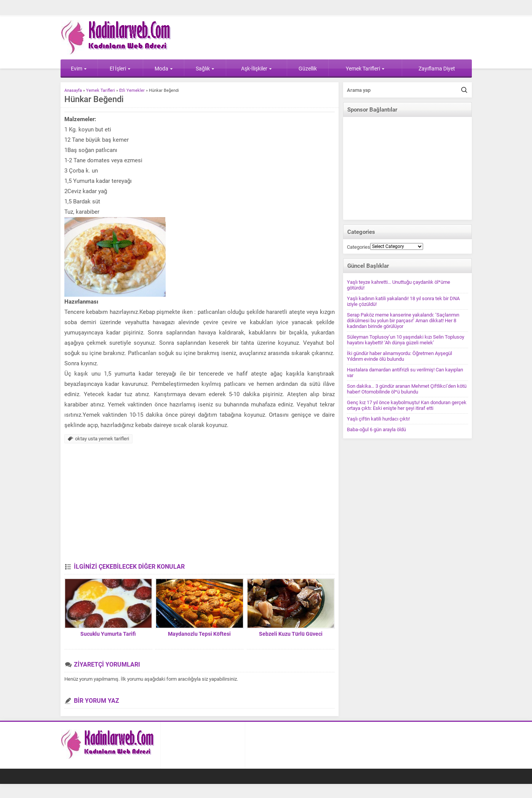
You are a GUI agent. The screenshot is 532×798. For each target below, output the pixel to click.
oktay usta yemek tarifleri (102, 439)
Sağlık (205, 69)
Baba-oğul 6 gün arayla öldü (376, 429)
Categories (359, 247)
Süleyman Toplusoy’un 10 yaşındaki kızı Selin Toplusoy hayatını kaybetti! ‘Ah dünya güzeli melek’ (406, 340)
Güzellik (308, 69)
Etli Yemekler (132, 90)
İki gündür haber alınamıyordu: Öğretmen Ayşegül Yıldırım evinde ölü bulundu (399, 356)
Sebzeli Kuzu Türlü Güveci (291, 634)
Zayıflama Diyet (437, 69)
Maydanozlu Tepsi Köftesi (199, 634)
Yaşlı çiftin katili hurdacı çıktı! (378, 419)
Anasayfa (73, 90)
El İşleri (120, 69)
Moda (164, 69)
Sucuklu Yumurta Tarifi (108, 634)
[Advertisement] (200, 506)
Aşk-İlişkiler (256, 69)
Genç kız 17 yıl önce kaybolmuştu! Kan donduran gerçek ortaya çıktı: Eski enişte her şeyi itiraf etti (407, 405)
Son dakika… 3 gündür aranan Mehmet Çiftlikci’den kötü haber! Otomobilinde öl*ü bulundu (407, 389)
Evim (79, 69)
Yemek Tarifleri (365, 69)
